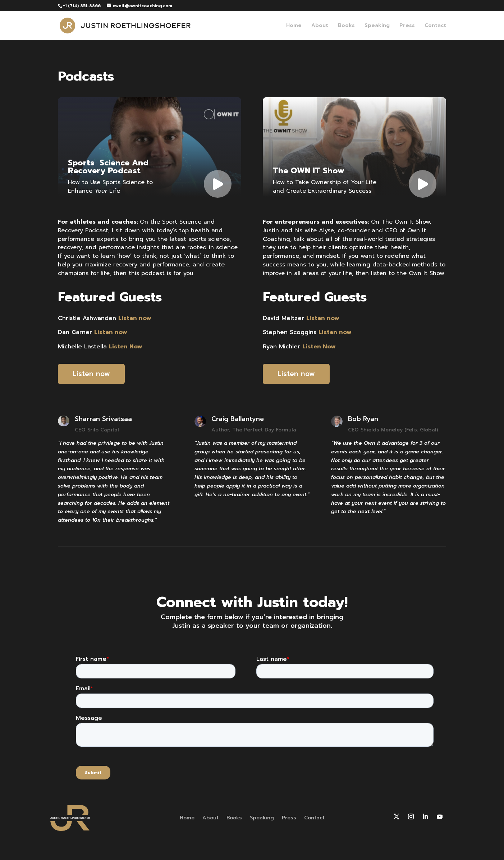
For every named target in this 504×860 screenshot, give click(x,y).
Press (407, 26)
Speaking (377, 26)
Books (346, 26)
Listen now (91, 374)
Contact (435, 26)
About (320, 26)
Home (294, 26)
